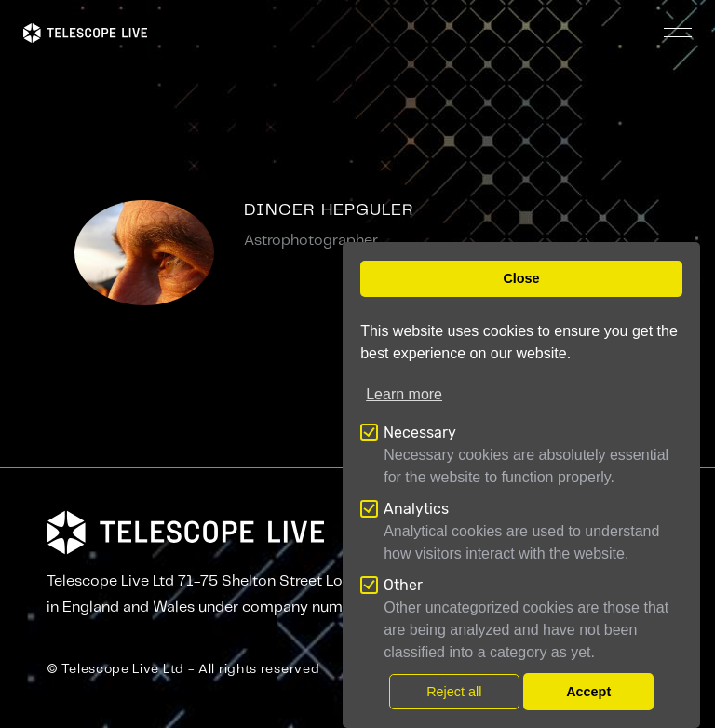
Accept (588, 692)
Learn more (404, 394)
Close (521, 278)
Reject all (454, 692)
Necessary (420, 432)
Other (403, 585)
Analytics (416, 509)
